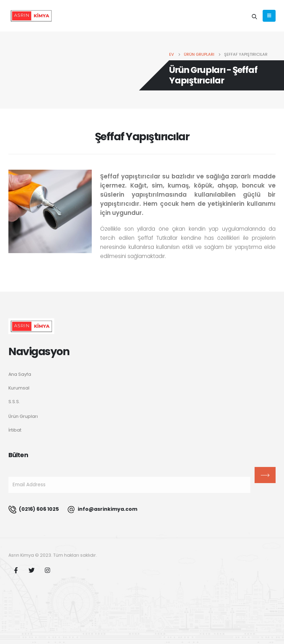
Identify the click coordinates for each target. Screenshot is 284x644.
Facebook (16, 570)
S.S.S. (14, 402)
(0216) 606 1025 (34, 510)
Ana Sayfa (20, 374)
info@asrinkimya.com (102, 510)
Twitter (32, 570)
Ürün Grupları (23, 416)
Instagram (47, 570)
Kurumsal (19, 388)
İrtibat (15, 430)
